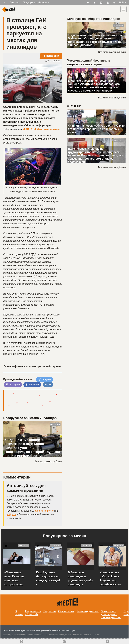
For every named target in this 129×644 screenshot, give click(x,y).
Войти (123, 3)
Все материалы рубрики (48, 462)
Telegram (44, 380)
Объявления (66, 611)
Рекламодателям (88, 611)
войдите (11, 514)
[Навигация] (123, 9)
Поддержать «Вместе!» (36, 3)
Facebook (32, 385)
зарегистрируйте (44, 511)
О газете (15, 3)
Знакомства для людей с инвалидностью (111, 614)
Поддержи (52, 56)
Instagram (13, 385)
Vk (48, 385)
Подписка (50, 611)
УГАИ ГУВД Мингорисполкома (41, 129)
